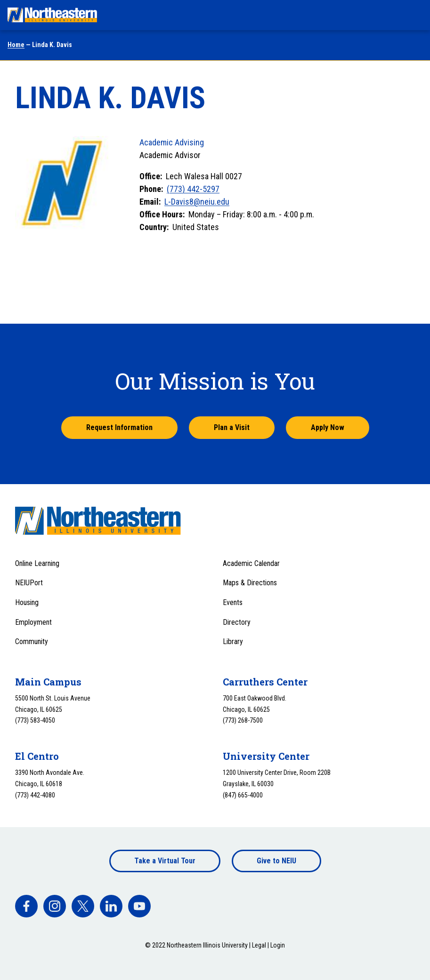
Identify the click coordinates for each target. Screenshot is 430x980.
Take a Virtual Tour (165, 861)
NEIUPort (29, 583)
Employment (33, 622)
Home (16, 45)
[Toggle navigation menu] (414, 15)
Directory (237, 622)
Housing (27, 602)
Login (278, 945)
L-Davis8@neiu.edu (197, 202)
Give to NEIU (276, 861)
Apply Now (328, 427)
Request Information (119, 427)
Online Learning (37, 563)
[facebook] (26, 906)
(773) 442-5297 (193, 189)
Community (32, 641)
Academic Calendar (251, 563)
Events (233, 602)
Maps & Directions (250, 583)
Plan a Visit (232, 427)
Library (233, 641)
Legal (259, 945)
